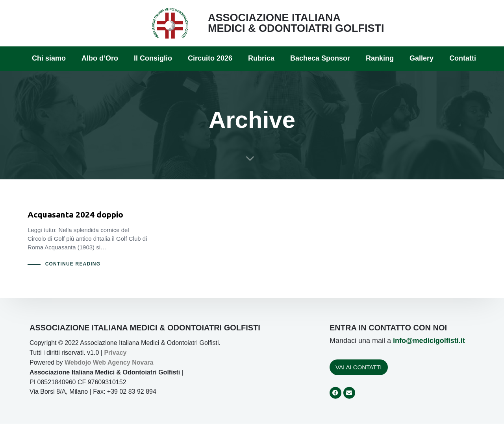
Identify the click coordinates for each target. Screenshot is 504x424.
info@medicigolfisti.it (429, 341)
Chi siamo (49, 58)
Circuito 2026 (210, 58)
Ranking (380, 58)
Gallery (422, 58)
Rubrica (261, 58)
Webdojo (78, 362)
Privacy (115, 353)
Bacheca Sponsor (320, 58)
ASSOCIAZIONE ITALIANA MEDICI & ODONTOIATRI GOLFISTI (296, 23)
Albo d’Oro (100, 58)
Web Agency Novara (123, 362)
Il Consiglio (153, 58)
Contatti (463, 58)
